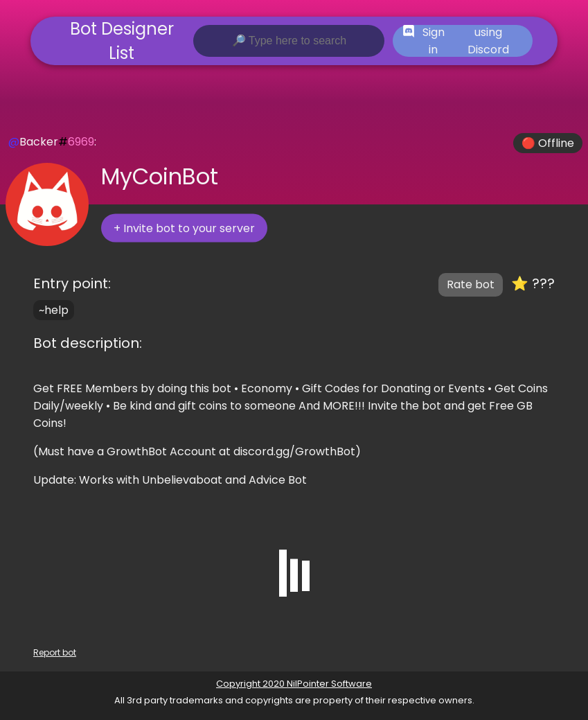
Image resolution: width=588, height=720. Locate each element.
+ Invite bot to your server (184, 228)
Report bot (55, 652)
